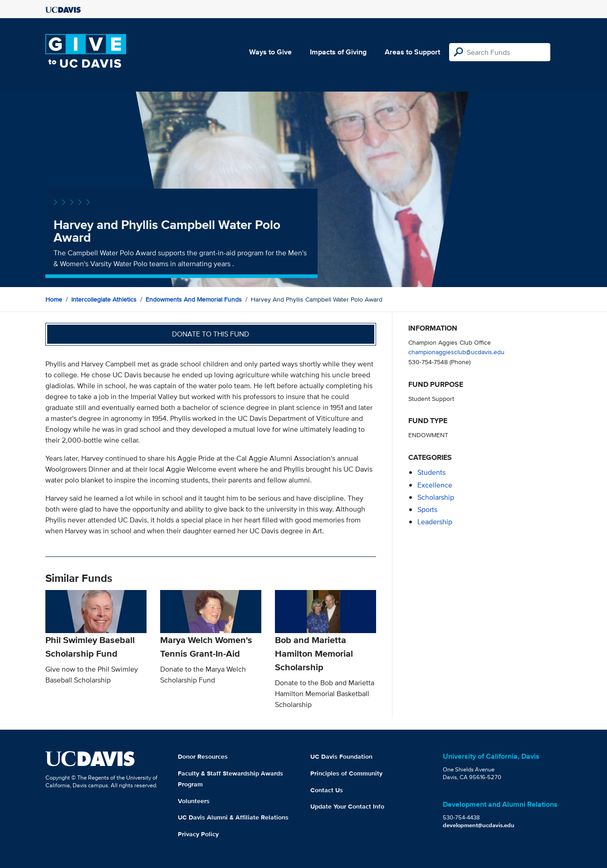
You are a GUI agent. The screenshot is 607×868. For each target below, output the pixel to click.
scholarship (436, 497)
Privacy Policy (198, 834)
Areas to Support (412, 52)
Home (54, 299)
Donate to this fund (210, 334)
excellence (435, 485)
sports (427, 510)
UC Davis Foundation (341, 756)
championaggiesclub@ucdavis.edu (456, 352)
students (431, 472)
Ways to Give (270, 52)
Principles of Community (346, 773)
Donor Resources (203, 756)
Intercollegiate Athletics (104, 299)
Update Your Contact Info (347, 806)
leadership (435, 522)
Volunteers (194, 801)
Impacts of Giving (338, 52)
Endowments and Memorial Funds (194, 299)
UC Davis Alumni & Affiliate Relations (233, 817)
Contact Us (327, 790)
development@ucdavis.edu (479, 825)
